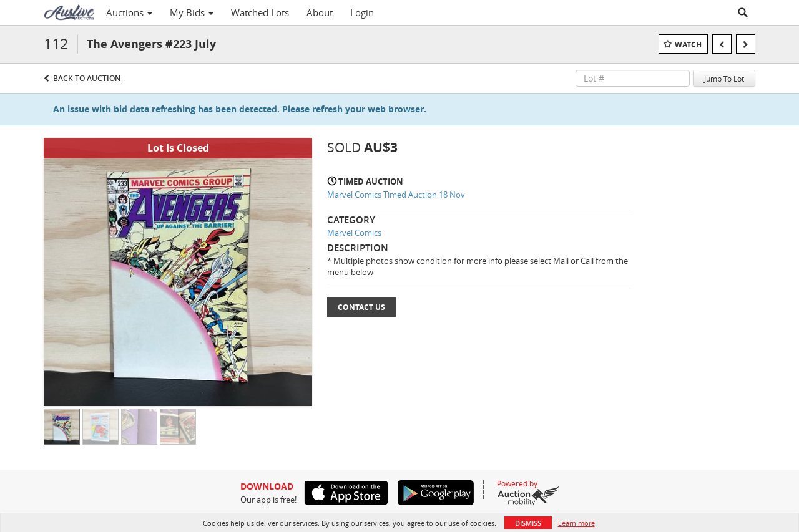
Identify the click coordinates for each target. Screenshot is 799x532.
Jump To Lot (724, 79)
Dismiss (528, 523)
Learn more (576, 523)
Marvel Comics (354, 233)
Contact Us (361, 307)
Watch (688, 45)
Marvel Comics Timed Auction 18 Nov (396, 195)
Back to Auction (87, 78)
